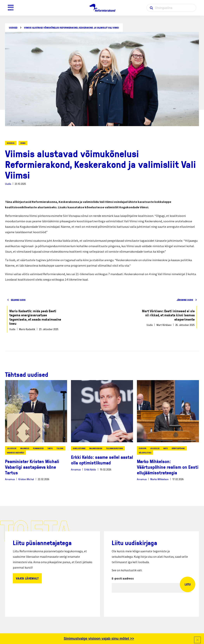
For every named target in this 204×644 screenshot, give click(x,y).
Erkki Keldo (90, 469)
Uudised (13, 28)
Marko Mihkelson (159, 479)
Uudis (8, 184)
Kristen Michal (26, 479)
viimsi (23, 143)
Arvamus (10, 479)
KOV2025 (11, 143)
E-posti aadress (123, 578)
